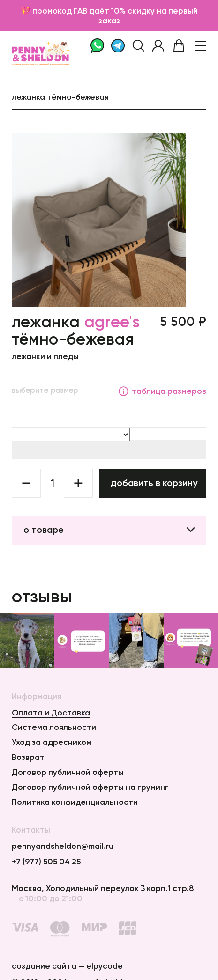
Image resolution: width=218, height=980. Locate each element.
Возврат (28, 757)
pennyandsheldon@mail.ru (63, 846)
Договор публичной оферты (68, 772)
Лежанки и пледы (45, 356)
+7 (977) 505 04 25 (46, 861)
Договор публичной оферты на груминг (90, 787)
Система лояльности (54, 727)
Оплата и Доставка (51, 712)
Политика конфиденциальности (75, 802)
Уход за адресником (52, 742)
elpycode (105, 966)
